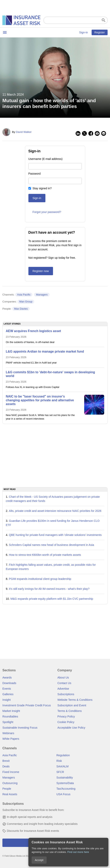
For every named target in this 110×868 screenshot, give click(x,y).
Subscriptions (66, 694)
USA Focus (63, 794)
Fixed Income (11, 772)
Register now (41, 271)
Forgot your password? (47, 212)
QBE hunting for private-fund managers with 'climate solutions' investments (55, 535)
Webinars (8, 733)
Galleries (8, 694)
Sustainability (65, 778)
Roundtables (10, 716)
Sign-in (84, 32)
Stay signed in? (42, 188)
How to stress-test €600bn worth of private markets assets (45, 555)
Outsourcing (10, 783)
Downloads (9, 683)
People (7, 789)
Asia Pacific (24, 295)
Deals (6, 766)
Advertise (63, 689)
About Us (63, 677)
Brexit (6, 761)
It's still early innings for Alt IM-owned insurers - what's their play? (49, 589)
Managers (42, 295)
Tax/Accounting (66, 789)
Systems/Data (65, 783)
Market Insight (11, 711)
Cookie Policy (66, 722)
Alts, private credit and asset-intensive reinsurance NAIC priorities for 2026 (55, 511)
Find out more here (78, 852)
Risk (59, 761)
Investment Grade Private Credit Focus (27, 705)
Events (7, 689)
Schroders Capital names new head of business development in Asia (52, 545)
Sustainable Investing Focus (20, 728)
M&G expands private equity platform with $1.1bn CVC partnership (52, 599)
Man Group (26, 302)
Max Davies (21, 309)
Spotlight (8, 722)
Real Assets (10, 794)
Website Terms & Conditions (75, 700)
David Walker (24, 132)
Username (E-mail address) (45, 159)
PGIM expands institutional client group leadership (40, 579)
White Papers (11, 739)
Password (34, 174)
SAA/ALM (62, 766)
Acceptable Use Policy (71, 728)
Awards (7, 677)
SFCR (60, 772)
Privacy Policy (66, 716)
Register (100, 32)
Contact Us (64, 683)
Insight (6, 700)
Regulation (63, 755)
